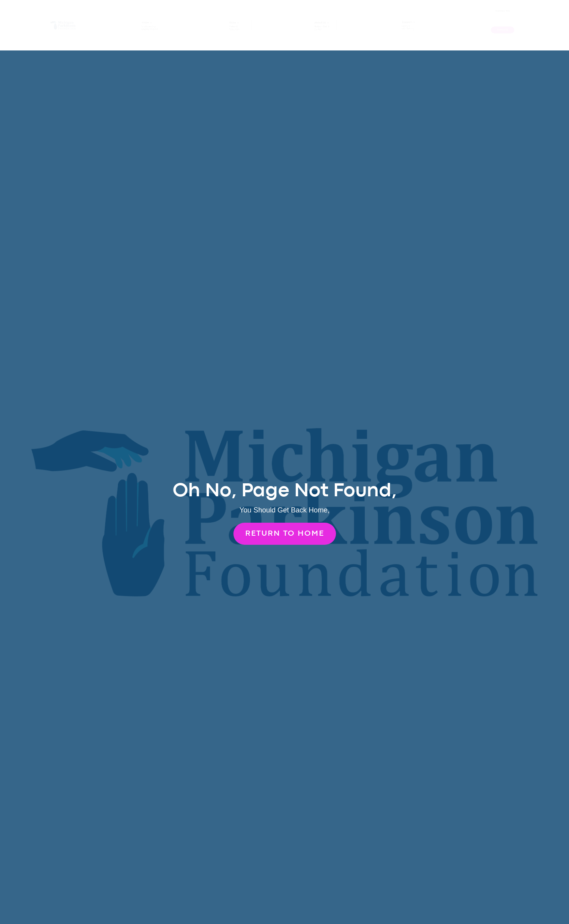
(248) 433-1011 (503, 11)
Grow (231, 21)
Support (406, 20)
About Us (320, 21)
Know (143, 21)
